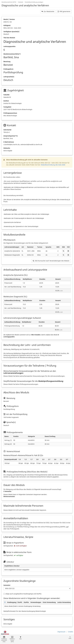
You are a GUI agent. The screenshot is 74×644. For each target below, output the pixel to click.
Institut (6, 101)
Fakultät (6, 95)
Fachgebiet (7, 107)
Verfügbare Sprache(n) (11, 32)
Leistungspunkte (9, 46)
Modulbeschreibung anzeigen (34, 2)
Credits (71, 632)
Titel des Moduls (9, 38)
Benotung (7, 61)
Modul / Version (9, 19)
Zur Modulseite (48, 11)
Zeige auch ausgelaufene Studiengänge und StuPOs (22, 594)
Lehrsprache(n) (9, 77)
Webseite (7, 148)
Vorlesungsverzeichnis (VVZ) (4, 639)
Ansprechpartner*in (11, 136)
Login (70, 638)
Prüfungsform (8, 69)
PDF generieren (64, 11)
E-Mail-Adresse (9, 142)
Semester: (7, 585)
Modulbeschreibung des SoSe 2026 (53, 165)
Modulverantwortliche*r (12, 54)
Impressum (61, 632)
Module (21, 2)
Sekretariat (7, 130)
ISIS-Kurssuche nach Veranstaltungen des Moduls (51, 261)
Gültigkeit (7, 25)
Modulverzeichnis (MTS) (9, 2)
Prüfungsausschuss (10, 113)
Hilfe (20, 638)
